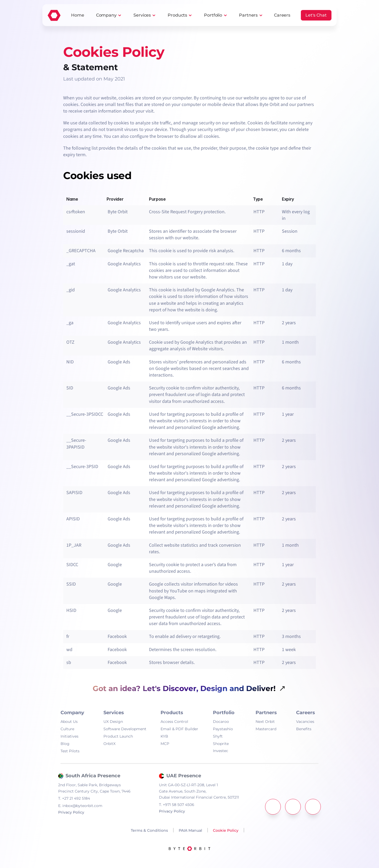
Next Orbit (265, 722)
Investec (221, 751)
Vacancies (305, 722)
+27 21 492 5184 (74, 798)
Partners (248, 15)
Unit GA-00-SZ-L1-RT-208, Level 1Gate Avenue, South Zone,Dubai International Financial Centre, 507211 (199, 791)
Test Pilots (70, 751)
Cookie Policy (226, 830)
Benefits (304, 729)
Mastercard (266, 729)
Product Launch (118, 736)
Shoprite (221, 744)
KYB (164, 736)
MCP (165, 744)
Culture (67, 729)
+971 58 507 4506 (177, 805)
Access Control (174, 722)
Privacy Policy (71, 812)
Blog (65, 744)
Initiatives (69, 736)
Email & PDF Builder (179, 729)
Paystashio (223, 729)
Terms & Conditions (149, 830)
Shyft (218, 736)
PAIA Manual (190, 830)
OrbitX (109, 744)
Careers (306, 713)
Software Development (125, 729)
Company (106, 15)
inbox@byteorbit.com (80, 806)
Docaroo (221, 722)
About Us (69, 722)
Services (142, 15)
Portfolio (213, 15)
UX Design (113, 722)
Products (177, 15)
